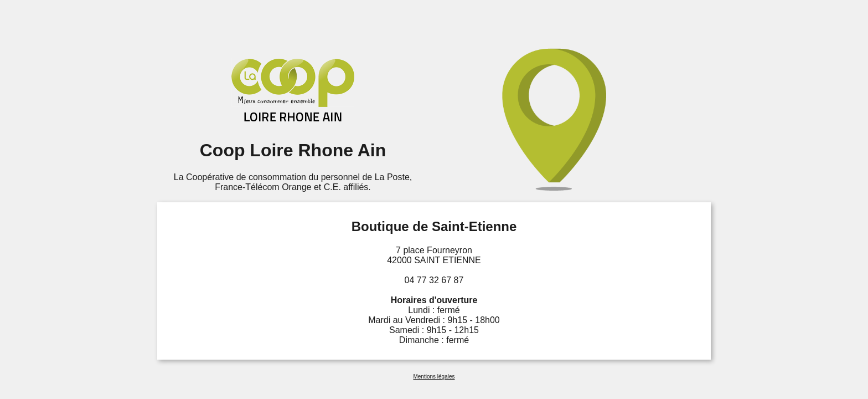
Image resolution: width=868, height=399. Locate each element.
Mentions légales (434, 377)
